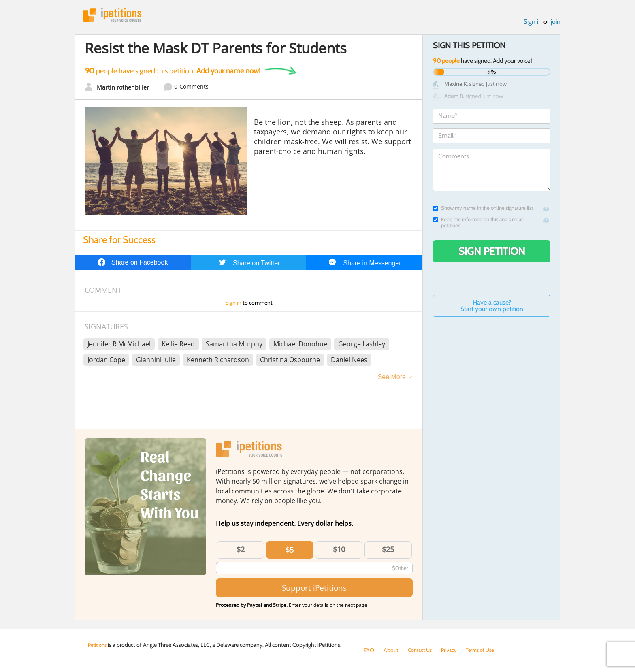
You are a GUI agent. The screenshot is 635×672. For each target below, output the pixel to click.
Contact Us (421, 650)
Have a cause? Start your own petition (492, 308)
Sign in (533, 24)
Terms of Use (486, 650)
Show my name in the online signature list (483, 210)
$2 (241, 551)
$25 (388, 551)
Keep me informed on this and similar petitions (478, 224)
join (556, 24)
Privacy (453, 650)
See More (392, 379)
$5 (290, 552)
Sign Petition (492, 253)
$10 (339, 551)
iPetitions (116, 16)
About (391, 650)
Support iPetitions (314, 590)
